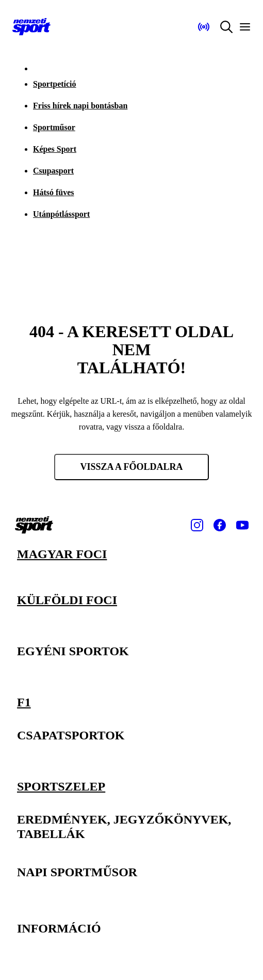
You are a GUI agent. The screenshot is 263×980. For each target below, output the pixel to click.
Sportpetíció (55, 84)
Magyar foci (62, 554)
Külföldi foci (67, 600)
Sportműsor (54, 127)
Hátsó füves (54, 192)
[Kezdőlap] (31, 27)
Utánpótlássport (61, 214)
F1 (24, 702)
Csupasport (53, 171)
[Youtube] (242, 525)
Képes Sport (55, 149)
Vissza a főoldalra (131, 467)
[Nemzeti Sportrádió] (204, 27)
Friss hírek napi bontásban (80, 106)
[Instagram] (197, 525)
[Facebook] (220, 525)
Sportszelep (61, 786)
